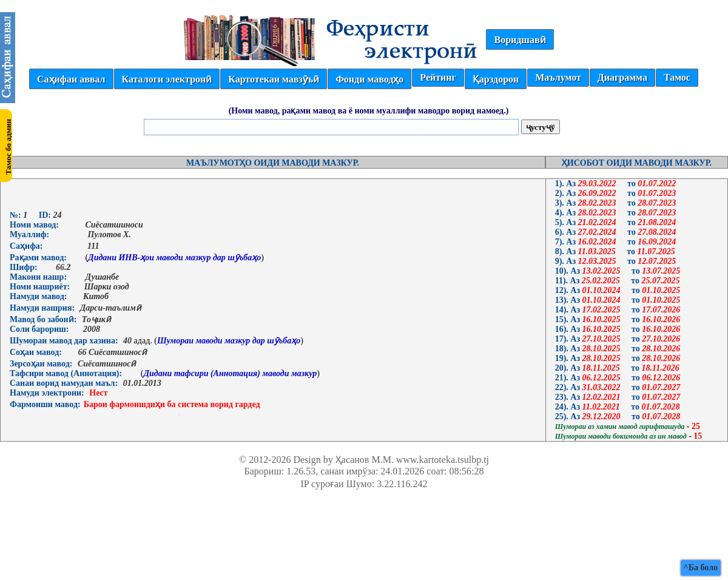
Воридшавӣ (520, 40)
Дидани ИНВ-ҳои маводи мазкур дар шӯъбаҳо (174, 258)
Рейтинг (438, 77)
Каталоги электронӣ (167, 79)
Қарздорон (496, 79)
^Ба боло (701, 568)
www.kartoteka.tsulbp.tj (443, 460)
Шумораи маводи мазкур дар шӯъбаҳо (229, 341)
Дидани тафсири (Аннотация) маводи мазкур (230, 373)
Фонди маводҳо (369, 79)
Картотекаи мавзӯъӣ (274, 79)
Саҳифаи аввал (71, 79)
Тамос (677, 77)
